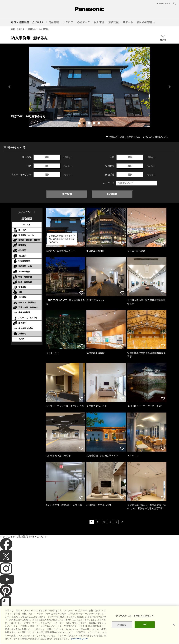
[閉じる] (174, 625)
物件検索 (67, 194)
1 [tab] (80, 124)
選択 (47, 157)
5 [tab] (99, 124)
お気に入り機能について (156, 137)
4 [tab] (94, 124)
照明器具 (32, 29)
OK (145, 625)
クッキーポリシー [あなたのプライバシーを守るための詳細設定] (79, 639)
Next (170, 87)
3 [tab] (89, 124)
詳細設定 (122, 625)
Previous (9, 87)
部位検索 (112, 194)
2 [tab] (85, 124)
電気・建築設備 (18, 29)
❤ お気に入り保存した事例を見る (123, 137)
